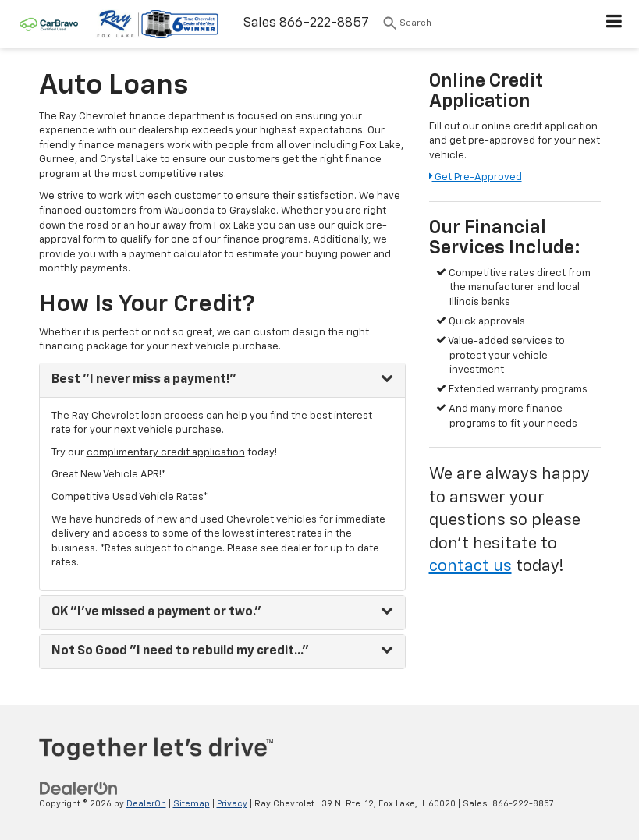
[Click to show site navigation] (614, 24)
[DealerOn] (79, 788)
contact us (470, 567)
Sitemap (192, 804)
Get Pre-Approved (476, 177)
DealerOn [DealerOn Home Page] (146, 804)
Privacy (232, 804)
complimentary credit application (166, 453)
